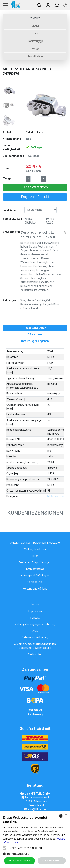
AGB (35, 631)
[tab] (35, 328)
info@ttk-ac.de (37, 809)
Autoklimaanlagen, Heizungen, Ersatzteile (35, 543)
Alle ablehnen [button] (52, 861)
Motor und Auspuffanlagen (35, 562)
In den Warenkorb (35, 187)
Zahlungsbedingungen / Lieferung (35, 624)
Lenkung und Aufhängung (35, 575)
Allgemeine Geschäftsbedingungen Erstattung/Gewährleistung (35, 646)
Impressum (35, 611)
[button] (24, 106)
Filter (35, 556)
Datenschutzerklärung (35, 637)
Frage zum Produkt (35, 197)
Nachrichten (35, 654)
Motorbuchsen (56, 496)
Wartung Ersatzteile (35, 549)
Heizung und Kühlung (35, 589)
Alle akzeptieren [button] (20, 861)
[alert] (35, 840)
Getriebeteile (35, 582)
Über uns (35, 605)
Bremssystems (35, 569)
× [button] (66, 816)
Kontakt (35, 618)
